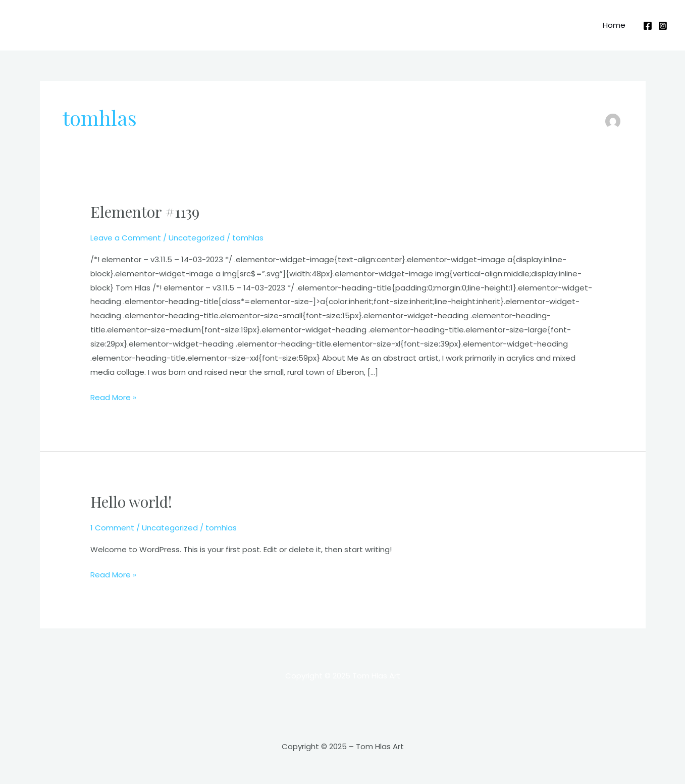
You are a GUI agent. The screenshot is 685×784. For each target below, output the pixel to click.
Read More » (113, 397)
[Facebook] (648, 26)
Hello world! (131, 502)
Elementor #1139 (145, 212)
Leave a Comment (126, 238)
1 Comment (112, 528)
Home (614, 25)
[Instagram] (663, 26)
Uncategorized (197, 238)
